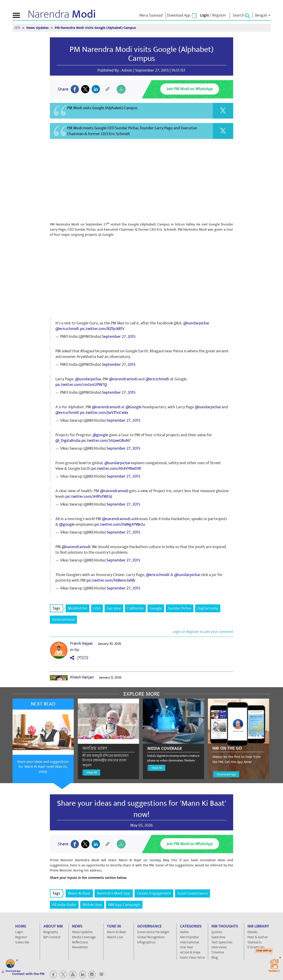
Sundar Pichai (180, 608)
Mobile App (92, 905)
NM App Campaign (124, 905)
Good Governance (192, 893)
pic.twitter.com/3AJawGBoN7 (106, 441)
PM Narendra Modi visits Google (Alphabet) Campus (95, 28)
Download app (13, 971)
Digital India (208, 608)
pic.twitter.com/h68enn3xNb (111, 580)
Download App (226, 774)
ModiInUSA (78, 608)
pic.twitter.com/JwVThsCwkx (104, 413)
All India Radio (64, 905)
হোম (18, 28)
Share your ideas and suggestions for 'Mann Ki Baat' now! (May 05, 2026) (43, 767)
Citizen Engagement (154, 893)
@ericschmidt (67, 329)
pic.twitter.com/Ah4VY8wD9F (116, 469)
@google (100, 435)
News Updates (38, 28)
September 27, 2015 (119, 337)
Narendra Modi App (114, 893)
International (63, 620)
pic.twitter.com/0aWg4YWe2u (120, 524)
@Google (134, 407)
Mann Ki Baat (79, 893)
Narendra (62, 14)
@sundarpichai (196, 323)
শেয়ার (79, 658)
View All (92, 773)
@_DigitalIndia (68, 441)
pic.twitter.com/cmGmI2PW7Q (81, 385)
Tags (58, 608)
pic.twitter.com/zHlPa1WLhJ (89, 496)
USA (97, 608)
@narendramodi (123, 379)
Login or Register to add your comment (203, 632)
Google (156, 608)
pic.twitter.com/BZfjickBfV (102, 329)
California (135, 608)
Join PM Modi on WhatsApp (190, 89)
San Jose (114, 608)
